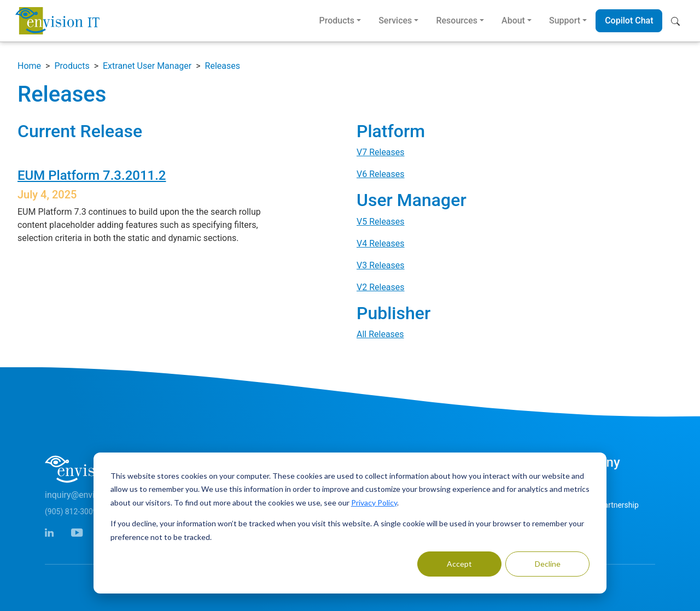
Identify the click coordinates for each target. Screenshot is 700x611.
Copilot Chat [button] (629, 20)
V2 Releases (381, 287)
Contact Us (583, 485)
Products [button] (337, 20)
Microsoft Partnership (602, 505)
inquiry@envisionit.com (90, 495)
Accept (459, 564)
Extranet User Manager (147, 66)
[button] (678, 21)
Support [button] (565, 20)
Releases (223, 66)
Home (29, 66)
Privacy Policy (374, 503)
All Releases (380, 334)
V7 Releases (381, 152)
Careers (577, 525)
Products (72, 66)
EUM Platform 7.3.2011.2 (92, 175)
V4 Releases (381, 243)
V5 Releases (381, 222)
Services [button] (395, 20)
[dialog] (350, 523)
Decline (548, 564)
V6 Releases (381, 174)
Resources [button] (457, 20)
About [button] (513, 20)
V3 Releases (381, 265)
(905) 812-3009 (71, 512)
